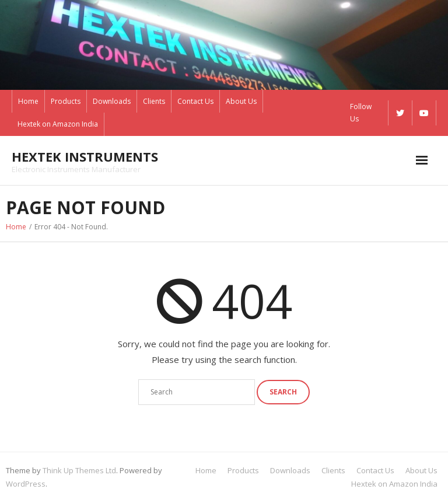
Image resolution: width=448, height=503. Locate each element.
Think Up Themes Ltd (79, 470)
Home (28, 101)
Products (66, 101)
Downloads (112, 101)
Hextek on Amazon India (58, 124)
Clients (154, 101)
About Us (241, 101)
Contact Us (195, 101)
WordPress (26, 484)
